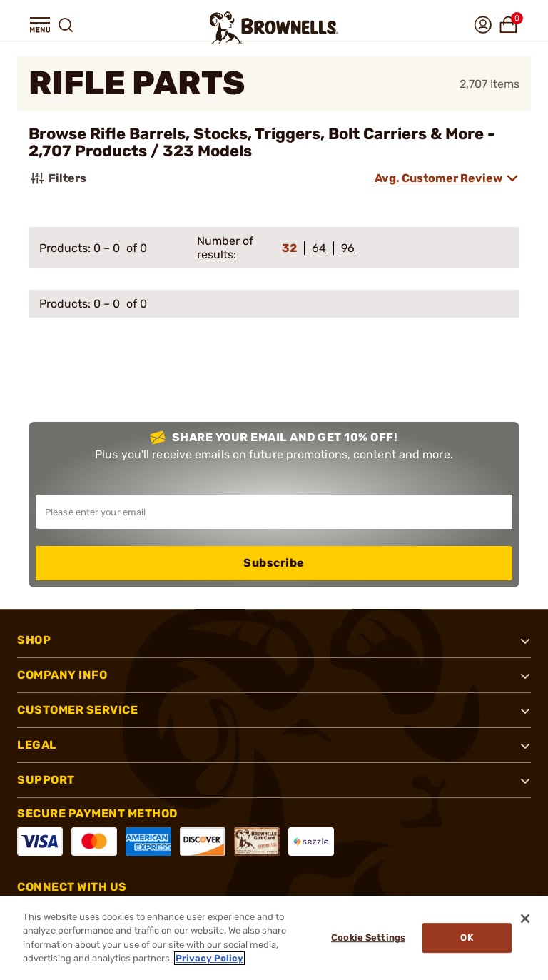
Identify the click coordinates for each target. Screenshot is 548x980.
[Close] (525, 919)
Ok (466, 938)
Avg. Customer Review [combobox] (438, 178)
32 (289, 248)
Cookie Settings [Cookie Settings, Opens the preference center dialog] (368, 938)
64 (319, 248)
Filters (57, 178)
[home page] (274, 27)
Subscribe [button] (274, 563)
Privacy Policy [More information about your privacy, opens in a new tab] (209, 958)
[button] (40, 25)
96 (348, 248)
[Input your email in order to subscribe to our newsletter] (274, 512)
